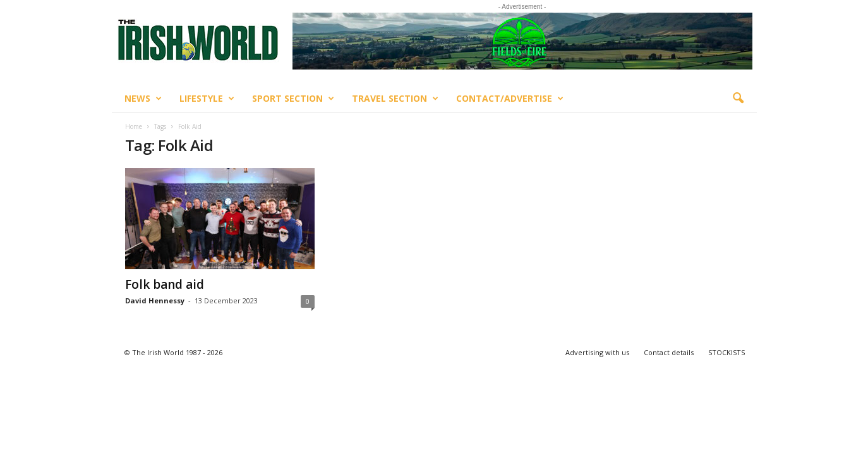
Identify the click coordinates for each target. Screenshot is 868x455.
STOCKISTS (726, 352)
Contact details (669, 352)
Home (134, 126)
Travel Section (395, 99)
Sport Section (293, 99)
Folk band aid (165, 284)
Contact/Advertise (510, 99)
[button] (738, 99)
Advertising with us (597, 352)
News (143, 99)
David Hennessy (155, 300)
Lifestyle (207, 99)
